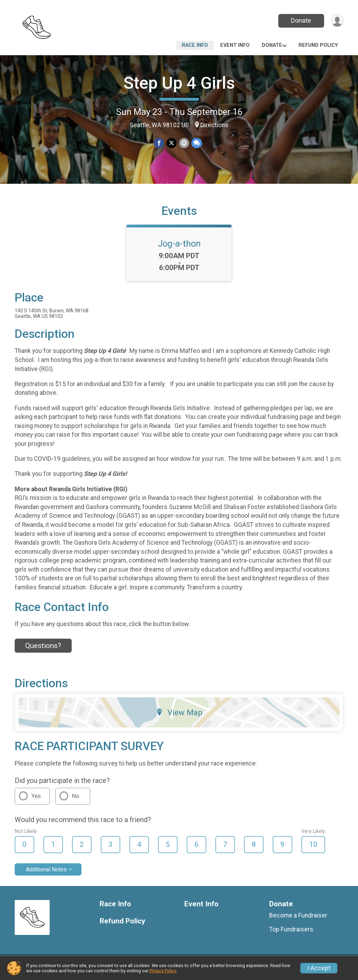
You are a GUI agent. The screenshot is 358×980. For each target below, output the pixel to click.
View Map (179, 717)
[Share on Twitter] (171, 143)
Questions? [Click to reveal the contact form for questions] (43, 650)
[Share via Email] (184, 143)
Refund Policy (318, 45)
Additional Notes (46, 874)
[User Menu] (337, 21)
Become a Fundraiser (298, 920)
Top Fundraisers (291, 934)
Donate (301, 20)
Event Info (235, 45)
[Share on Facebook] (159, 143)
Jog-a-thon (179, 248)
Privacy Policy (163, 971)
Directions (214, 125)
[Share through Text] (196, 143)
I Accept (319, 968)
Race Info (195, 45)
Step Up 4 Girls (179, 83)
